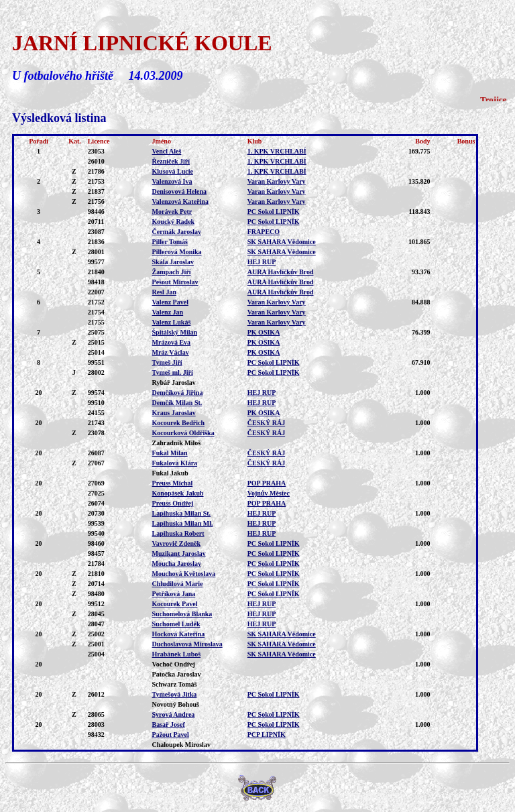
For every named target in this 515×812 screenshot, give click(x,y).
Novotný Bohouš (176, 704)
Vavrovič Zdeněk (177, 543)
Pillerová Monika (177, 252)
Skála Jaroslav (173, 262)
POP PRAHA (267, 483)
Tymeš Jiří (167, 362)
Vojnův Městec (269, 493)
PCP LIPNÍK (267, 735)
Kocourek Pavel (175, 604)
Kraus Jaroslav (174, 413)
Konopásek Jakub (178, 493)
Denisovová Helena (179, 191)
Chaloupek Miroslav (181, 745)
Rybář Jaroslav (174, 383)
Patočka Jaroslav (177, 674)
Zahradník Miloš (177, 443)
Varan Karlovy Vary (277, 181)
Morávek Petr (172, 212)
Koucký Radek (174, 222)
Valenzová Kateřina (180, 201)
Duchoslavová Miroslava (187, 644)
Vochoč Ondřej (174, 664)
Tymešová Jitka (175, 694)
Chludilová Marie (178, 584)
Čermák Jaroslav (177, 232)
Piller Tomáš (170, 242)
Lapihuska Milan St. (182, 513)
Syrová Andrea (174, 714)
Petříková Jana (174, 594)
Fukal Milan (170, 453)
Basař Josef (169, 724)
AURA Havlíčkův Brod (281, 272)
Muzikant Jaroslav (179, 554)
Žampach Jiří (172, 272)
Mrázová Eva (172, 342)
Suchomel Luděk (176, 624)
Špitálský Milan (175, 332)
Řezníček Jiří (171, 161)
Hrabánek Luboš (177, 654)
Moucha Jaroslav (177, 564)
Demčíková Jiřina (178, 393)
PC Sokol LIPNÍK (274, 212)
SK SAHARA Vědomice (282, 242)
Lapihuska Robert (178, 533)
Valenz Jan (168, 312)
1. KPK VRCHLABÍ (277, 151)
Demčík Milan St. (177, 403)
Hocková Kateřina (179, 634)
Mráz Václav (171, 352)
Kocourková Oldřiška (183, 433)
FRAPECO (264, 232)
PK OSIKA (264, 332)
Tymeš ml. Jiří (173, 372)
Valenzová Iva (172, 181)
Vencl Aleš (167, 151)
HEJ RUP (262, 262)
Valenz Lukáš (172, 322)
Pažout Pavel (171, 735)
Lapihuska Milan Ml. (183, 523)
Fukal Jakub (170, 473)
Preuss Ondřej (173, 503)
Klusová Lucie (173, 171)
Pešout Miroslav (175, 282)
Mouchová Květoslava (184, 574)
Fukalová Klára (175, 463)
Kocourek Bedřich (178, 423)
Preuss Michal (173, 483)
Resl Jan (164, 292)
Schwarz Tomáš (175, 684)
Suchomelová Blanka (182, 614)
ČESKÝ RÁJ (266, 423)
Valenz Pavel (170, 302)
